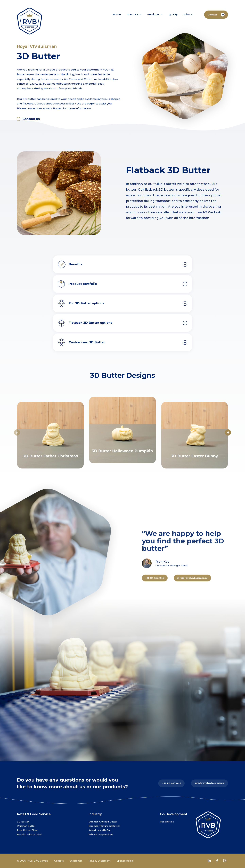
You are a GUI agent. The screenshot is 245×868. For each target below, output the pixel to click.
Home (117, 14)
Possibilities (167, 822)
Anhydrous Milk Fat (100, 830)
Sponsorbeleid (125, 861)
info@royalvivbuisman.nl (210, 783)
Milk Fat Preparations (101, 834)
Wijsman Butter (26, 826)
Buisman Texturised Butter (104, 826)
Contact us (28, 119)
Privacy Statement (100, 861)
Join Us (188, 14)
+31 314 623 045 (171, 783)
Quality (173, 14)
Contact (216, 15)
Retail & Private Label (30, 834)
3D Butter (23, 822)
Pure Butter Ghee (27, 830)
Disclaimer (76, 861)
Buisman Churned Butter (103, 822)
